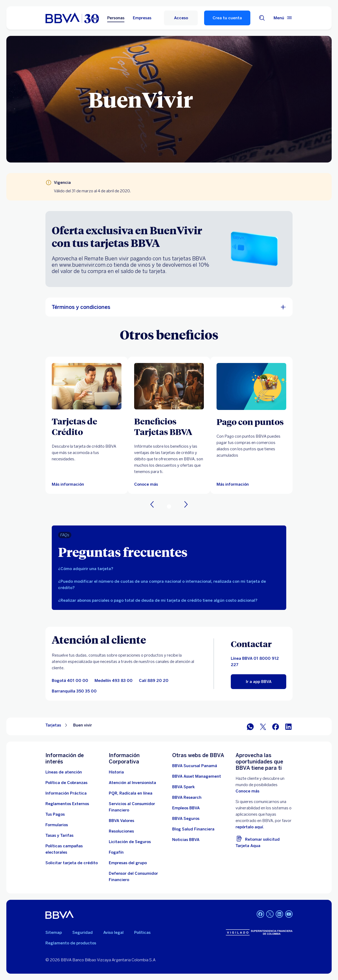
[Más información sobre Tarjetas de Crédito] (87, 386)
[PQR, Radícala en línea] (131, 793)
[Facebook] (276, 726)
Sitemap (54, 933)
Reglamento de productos (71, 943)
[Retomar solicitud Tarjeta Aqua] (264, 842)
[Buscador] (262, 18)
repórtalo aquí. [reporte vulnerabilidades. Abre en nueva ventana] (250, 827)
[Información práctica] (66, 793)
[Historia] (116, 772)
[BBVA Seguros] (186, 819)
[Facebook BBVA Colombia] (260, 915)
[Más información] (233, 484)
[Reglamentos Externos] (67, 804)
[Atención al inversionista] (132, 783)
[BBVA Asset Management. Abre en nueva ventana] (197, 776)
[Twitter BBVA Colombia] (270, 915)
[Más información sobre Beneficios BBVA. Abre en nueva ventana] (169, 386)
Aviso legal (113, 933)
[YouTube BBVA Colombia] (289, 915)
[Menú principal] (283, 18)
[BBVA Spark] (183, 787)
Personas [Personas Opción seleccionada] (116, 18)
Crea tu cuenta (227, 18)
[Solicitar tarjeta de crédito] (72, 863)
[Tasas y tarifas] (59, 835)
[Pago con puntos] (251, 422)
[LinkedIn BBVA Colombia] (279, 915)
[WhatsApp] (250, 726)
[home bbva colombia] (72, 18)
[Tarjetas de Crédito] (87, 426)
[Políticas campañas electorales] (74, 849)
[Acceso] (181, 18)
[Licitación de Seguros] (130, 842)
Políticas (142, 933)
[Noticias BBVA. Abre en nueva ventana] (186, 840)
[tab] (169, 569)
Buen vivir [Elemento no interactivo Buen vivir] (83, 725)
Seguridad (83, 933)
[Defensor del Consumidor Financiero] (137, 877)
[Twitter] (263, 726)
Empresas (142, 18)
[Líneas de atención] (64, 772)
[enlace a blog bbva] (193, 829)
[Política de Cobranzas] (66, 783)
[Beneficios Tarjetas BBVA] (169, 426)
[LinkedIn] (288, 726)
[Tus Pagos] (55, 814)
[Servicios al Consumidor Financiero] (137, 807)
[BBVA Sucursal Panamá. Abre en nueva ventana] (195, 766)
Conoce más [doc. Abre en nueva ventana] (247, 791)
